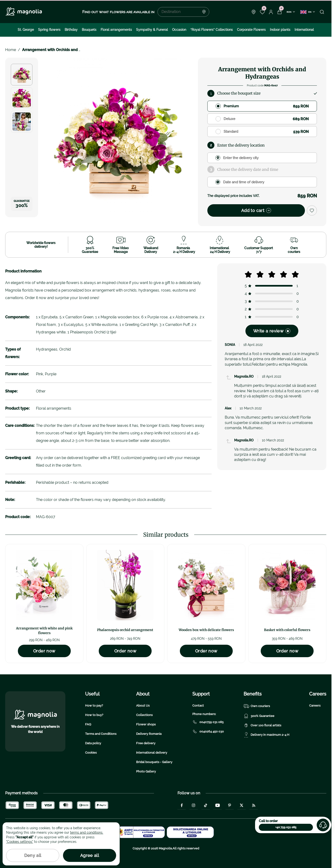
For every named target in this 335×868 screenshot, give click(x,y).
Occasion (179, 30)
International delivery (152, 753)
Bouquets (89, 30)
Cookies (91, 753)
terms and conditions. (87, 832)
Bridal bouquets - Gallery (154, 762)
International (304, 30)
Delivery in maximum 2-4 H (266, 735)
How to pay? (94, 706)
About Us (143, 706)
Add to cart (256, 210)
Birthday (71, 30)
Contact (198, 706)
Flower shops (146, 724)
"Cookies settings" (20, 842)
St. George (26, 30)
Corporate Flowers (251, 30)
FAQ (88, 724)
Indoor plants (280, 30)
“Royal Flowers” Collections (212, 30)
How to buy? (94, 715)
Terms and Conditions (101, 734)
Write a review (272, 331)
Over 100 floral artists (262, 725)
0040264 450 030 (208, 732)
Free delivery (146, 743)
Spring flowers (49, 30)
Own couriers (257, 706)
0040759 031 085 (208, 722)
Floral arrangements (116, 30)
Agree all (90, 855)
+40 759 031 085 (286, 827)
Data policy (93, 743)
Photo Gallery (146, 771)
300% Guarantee (259, 716)
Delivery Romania (149, 734)
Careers (315, 706)
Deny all (33, 855)
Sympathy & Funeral (152, 30)
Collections (144, 715)
